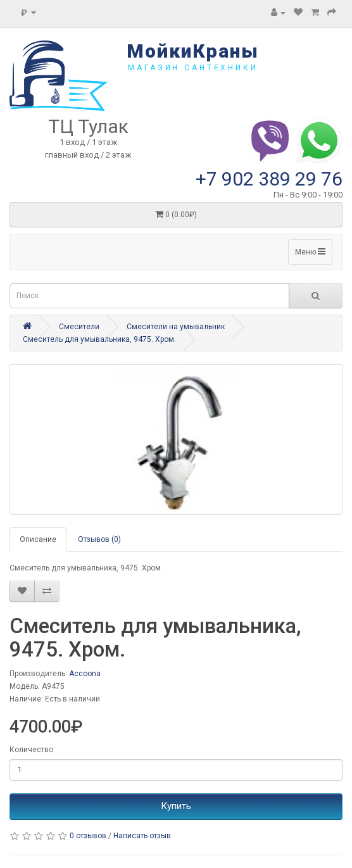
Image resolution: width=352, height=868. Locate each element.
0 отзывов (88, 836)
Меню (310, 252)
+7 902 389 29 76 (269, 179)
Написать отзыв (142, 836)
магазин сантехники (193, 68)
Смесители (79, 327)
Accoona (85, 674)
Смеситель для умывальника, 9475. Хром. (99, 339)
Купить (176, 806)
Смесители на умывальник (176, 327)
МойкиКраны (193, 51)
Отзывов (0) (99, 539)
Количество (31, 750)
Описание (38, 539)
